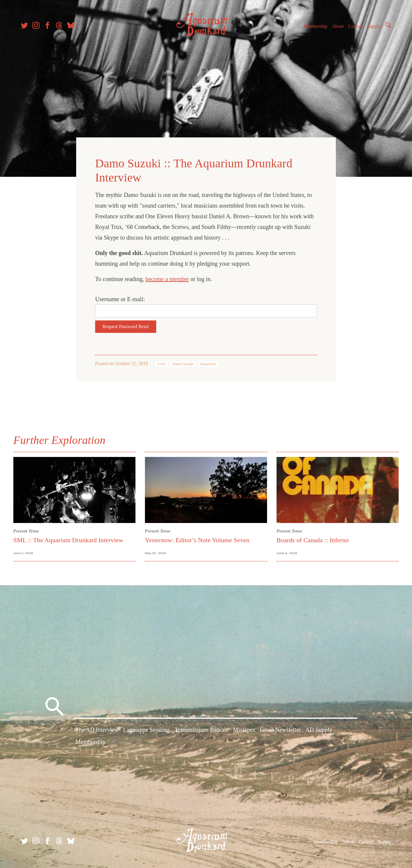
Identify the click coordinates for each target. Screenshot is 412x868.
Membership (315, 26)
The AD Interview (97, 730)
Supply (374, 26)
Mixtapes (244, 730)
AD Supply (319, 730)
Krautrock (208, 364)
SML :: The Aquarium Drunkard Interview (68, 540)
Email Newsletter (280, 730)
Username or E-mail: (120, 299)
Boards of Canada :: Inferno (313, 540)
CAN (161, 364)
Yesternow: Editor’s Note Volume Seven (197, 540)
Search (388, 25)
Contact (356, 26)
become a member (167, 279)
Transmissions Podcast (202, 730)
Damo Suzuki (183, 364)
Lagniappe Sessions (146, 730)
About (338, 26)
